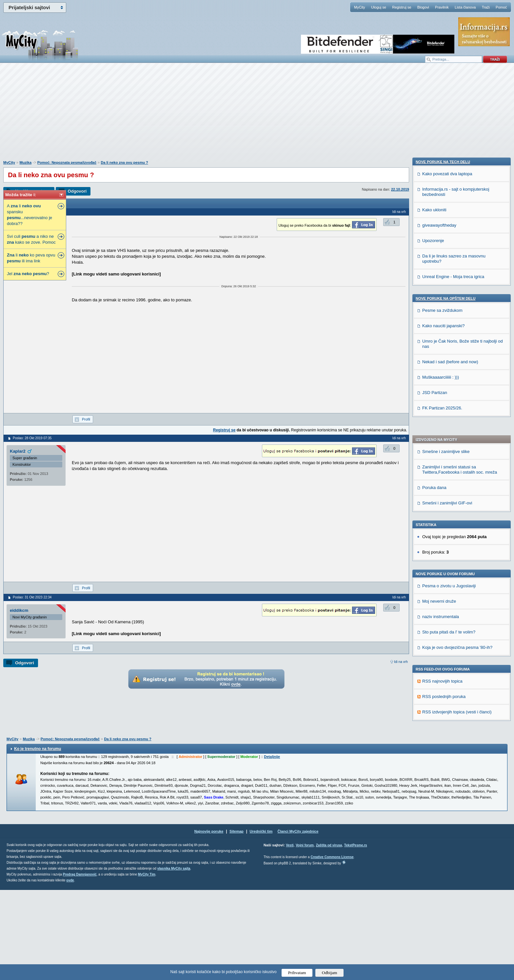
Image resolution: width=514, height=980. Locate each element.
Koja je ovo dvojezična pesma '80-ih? (457, 470)
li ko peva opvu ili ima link (31, 258)
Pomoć (501, 7)
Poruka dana (434, 310)
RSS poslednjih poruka (444, 519)
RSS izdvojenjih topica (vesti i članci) (457, 534)
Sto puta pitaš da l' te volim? (449, 454)
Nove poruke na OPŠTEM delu (445, 692)
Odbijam (330, 973)
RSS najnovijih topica (442, 503)
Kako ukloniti (434, 604)
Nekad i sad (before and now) (450, 756)
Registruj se (402, 7)
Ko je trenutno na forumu (38, 839)
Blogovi (423, 7)
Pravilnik (442, 7)
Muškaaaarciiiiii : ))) (441, 771)
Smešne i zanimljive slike (446, 274)
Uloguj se (379, 7)
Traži (486, 7)
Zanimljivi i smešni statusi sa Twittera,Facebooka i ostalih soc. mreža (460, 292)
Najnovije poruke (209, 921)
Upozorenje (433, 635)
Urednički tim (261, 921)
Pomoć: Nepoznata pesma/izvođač (67, 162)
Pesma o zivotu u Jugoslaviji (449, 408)
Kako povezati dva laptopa (447, 568)
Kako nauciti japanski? (443, 720)
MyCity (360, 7)
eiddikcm (19, 610)
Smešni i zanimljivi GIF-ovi (447, 325)
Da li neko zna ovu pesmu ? (124, 162)
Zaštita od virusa (329, 935)
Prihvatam (297, 973)
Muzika (25, 162)
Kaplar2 (18, 451)
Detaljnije (272, 847)
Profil (86, 419)
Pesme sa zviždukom (442, 704)
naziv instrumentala (441, 439)
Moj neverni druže (439, 423)
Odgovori (77, 191)
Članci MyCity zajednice (298, 921)
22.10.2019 (400, 189)
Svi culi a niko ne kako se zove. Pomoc (31, 239)
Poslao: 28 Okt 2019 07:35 (32, 438)
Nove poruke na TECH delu (443, 556)
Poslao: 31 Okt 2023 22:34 (32, 597)
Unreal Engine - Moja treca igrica (453, 671)
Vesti (290, 935)
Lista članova (465, 7)
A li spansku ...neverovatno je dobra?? (30, 215)
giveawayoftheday (439, 619)
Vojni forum (305, 935)
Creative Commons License (332, 947)
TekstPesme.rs (356, 935)
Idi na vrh (401, 662)
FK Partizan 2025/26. (442, 802)
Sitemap (237, 921)
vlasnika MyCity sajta (174, 959)
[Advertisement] (257, 115)
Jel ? (28, 274)
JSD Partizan (435, 787)
